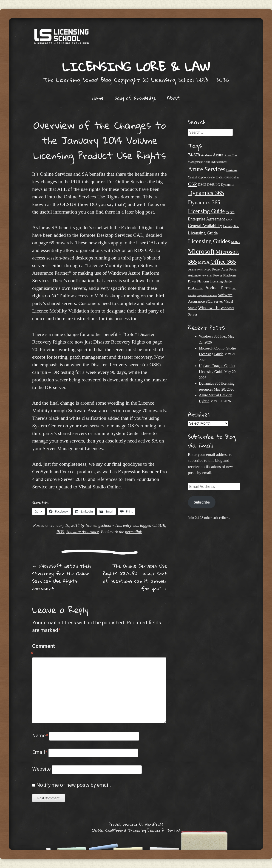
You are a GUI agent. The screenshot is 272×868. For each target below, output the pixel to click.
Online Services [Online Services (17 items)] (196, 270)
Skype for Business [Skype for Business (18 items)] (207, 295)
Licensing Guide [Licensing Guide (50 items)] (203, 233)
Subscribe (202, 502)
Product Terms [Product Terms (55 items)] (218, 288)
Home (98, 98)
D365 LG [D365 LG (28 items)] (214, 185)
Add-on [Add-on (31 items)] (206, 155)
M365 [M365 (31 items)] (235, 242)
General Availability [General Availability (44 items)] (205, 226)
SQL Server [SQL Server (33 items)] (214, 301)
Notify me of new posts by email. (74, 785)
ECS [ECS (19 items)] (232, 212)
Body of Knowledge (135, 98)
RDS (60, 532)
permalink (133, 532)
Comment (42, 650)
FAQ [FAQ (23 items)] (229, 219)
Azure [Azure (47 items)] (218, 155)
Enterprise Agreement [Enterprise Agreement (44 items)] (206, 219)
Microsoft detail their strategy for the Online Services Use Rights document (62, 577)
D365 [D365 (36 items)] (202, 185)
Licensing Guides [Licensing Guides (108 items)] (209, 241)
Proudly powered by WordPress (136, 824)
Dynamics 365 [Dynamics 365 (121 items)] (206, 193)
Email (40, 752)
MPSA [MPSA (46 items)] (204, 262)
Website (41, 769)
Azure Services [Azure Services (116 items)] (207, 169)
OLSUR (159, 525)
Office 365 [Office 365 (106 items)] (223, 262)
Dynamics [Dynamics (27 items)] (227, 185)
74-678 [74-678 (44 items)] (194, 155)
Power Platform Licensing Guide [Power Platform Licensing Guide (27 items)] (210, 281)
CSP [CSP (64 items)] (192, 184)
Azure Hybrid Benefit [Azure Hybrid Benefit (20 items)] (215, 162)
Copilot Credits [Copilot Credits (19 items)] (215, 178)
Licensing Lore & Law (136, 67)
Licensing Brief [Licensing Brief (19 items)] (231, 226)
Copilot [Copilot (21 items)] (202, 178)
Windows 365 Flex (213, 336)
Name (40, 736)
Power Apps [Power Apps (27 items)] (220, 269)
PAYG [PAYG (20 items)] (208, 270)
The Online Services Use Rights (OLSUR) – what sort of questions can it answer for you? (135, 577)
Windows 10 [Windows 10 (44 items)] (209, 308)
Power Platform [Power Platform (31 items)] (225, 275)
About (174, 98)
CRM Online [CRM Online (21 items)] (232, 178)
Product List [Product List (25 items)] (196, 288)
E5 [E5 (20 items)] (227, 212)
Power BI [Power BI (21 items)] (207, 276)
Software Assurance (83, 532)
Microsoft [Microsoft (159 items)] (201, 251)
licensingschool (99, 525)
